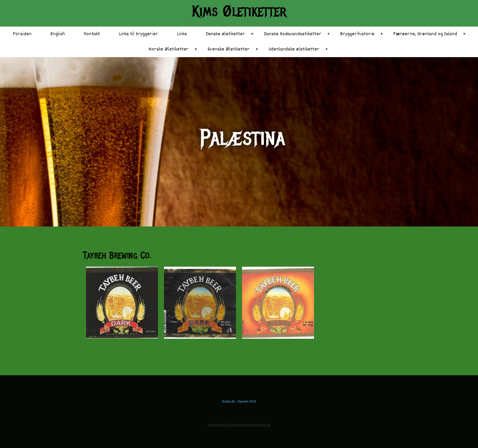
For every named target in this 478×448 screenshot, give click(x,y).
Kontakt (92, 34)
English (58, 34)
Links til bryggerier (138, 34)
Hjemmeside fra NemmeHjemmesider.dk (239, 425)
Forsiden (22, 34)
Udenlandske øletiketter (294, 49)
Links (182, 34)
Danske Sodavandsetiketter (293, 34)
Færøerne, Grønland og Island (425, 34)
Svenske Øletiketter (229, 49)
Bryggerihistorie (357, 34)
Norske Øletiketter (169, 49)
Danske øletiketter (225, 34)
